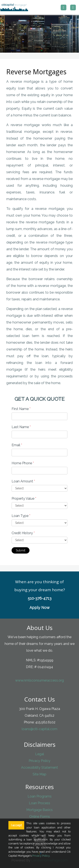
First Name (21, 409)
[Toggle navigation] (73, 7)
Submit (21, 550)
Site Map (39, 774)
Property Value (24, 499)
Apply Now (40, 608)
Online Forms (40, 817)
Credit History (23, 533)
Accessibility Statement (39, 767)
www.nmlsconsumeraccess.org (39, 680)
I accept (16, 825)
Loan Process (39, 803)
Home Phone (23, 463)
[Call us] (64, 7)
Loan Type (21, 516)
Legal (40, 754)
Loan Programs (40, 796)
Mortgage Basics (39, 810)
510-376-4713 (40, 598)
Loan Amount (23, 481)
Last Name (21, 427)
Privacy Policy (39, 761)
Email (17, 445)
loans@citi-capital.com (39, 729)
